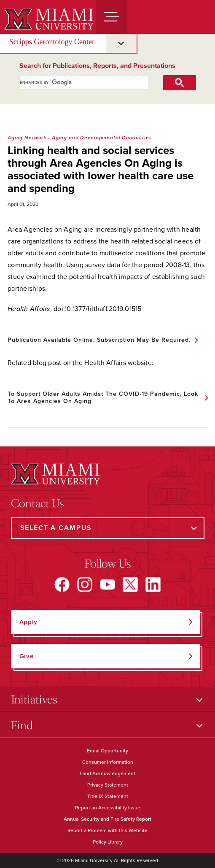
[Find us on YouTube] (107, 584)
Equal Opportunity (107, 751)
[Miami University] (48, 19)
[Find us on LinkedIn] (153, 584)
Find (22, 725)
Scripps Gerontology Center (52, 42)
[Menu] (112, 17)
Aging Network (27, 138)
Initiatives (34, 699)
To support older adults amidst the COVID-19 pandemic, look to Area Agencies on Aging (103, 397)
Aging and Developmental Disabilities (102, 138)
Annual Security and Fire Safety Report (107, 819)
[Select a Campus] (108, 528)
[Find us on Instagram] (85, 584)
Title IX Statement (108, 796)
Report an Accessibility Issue (108, 808)
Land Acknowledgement (108, 773)
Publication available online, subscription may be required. (99, 340)
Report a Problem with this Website (107, 830)
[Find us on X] (130, 584)
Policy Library (108, 842)
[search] (75, 83)
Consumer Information (108, 762)
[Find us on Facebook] (62, 584)
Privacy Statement (108, 785)
